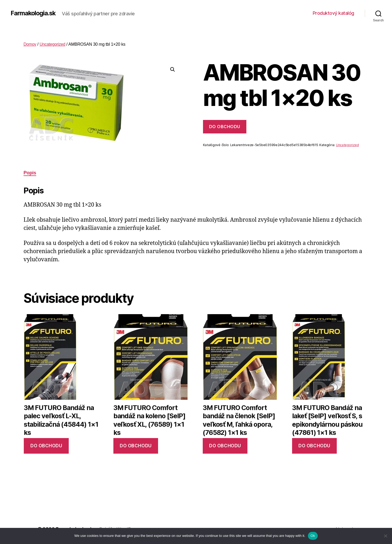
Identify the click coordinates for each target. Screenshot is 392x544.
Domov (30, 44)
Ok (313, 536)
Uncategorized (53, 44)
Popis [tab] (30, 173)
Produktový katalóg (333, 13)
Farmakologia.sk (34, 13)
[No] (385, 536)
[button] (173, 69)
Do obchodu (225, 127)
